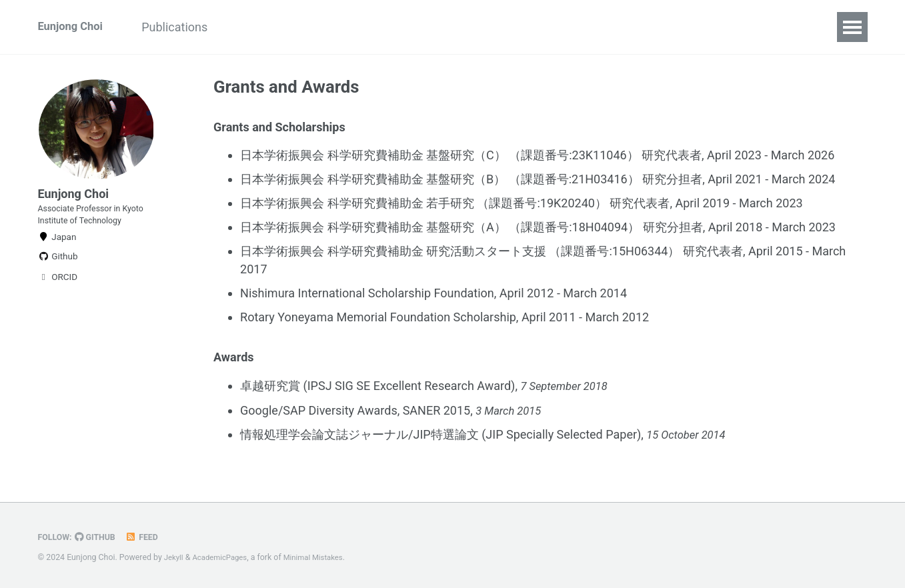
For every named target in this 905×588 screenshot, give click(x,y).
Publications (190, 27)
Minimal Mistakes (322, 558)
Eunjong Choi (74, 27)
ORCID (58, 295)
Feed (149, 537)
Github (58, 275)
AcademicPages (224, 558)
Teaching (401, 27)
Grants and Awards (500, 27)
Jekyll (175, 558)
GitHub (100, 537)
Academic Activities (299, 27)
